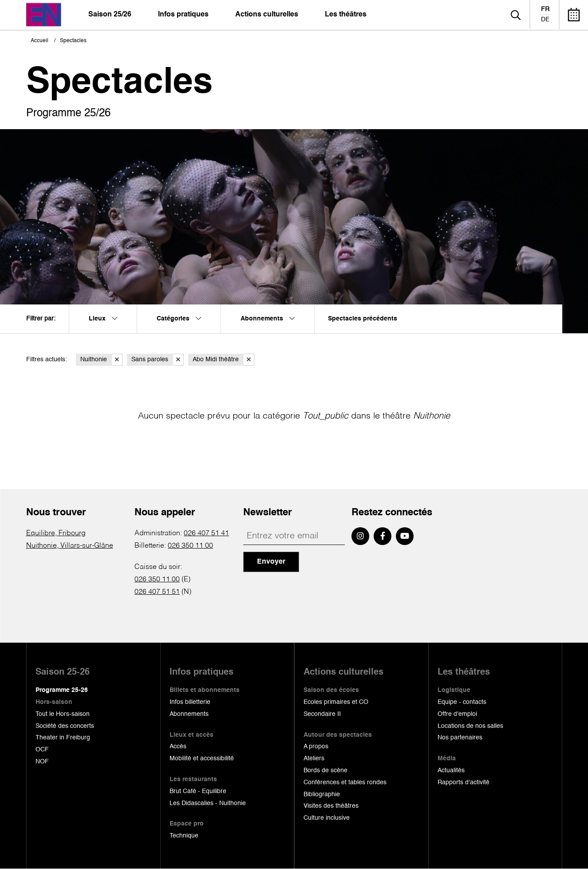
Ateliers (314, 758)
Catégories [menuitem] (179, 319)
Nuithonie (101, 360)
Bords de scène (326, 770)
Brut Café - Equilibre (198, 791)
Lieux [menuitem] (103, 319)
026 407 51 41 (206, 533)
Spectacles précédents (363, 319)
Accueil (39, 41)
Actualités (451, 770)
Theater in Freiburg (63, 738)
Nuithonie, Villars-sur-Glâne (70, 546)
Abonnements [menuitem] (268, 319)
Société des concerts (65, 726)
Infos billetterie (190, 702)
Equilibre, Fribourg (56, 533)
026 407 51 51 (157, 592)
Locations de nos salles (470, 726)
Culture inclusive (327, 818)
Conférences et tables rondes (345, 782)
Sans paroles (158, 360)
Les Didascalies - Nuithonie (208, 803)
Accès (178, 747)
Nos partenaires (460, 738)
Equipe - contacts (462, 702)
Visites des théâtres (331, 806)
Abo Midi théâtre (223, 360)
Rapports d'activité (464, 782)
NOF (42, 762)
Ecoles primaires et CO (336, 702)
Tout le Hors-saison (63, 714)
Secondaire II (322, 714)
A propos (316, 747)
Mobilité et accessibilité (202, 758)
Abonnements (189, 714)
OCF (42, 750)
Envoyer (271, 562)
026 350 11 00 (190, 546)
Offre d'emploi (457, 714)
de (545, 20)
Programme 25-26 (62, 690)
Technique (184, 836)
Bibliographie (322, 794)
